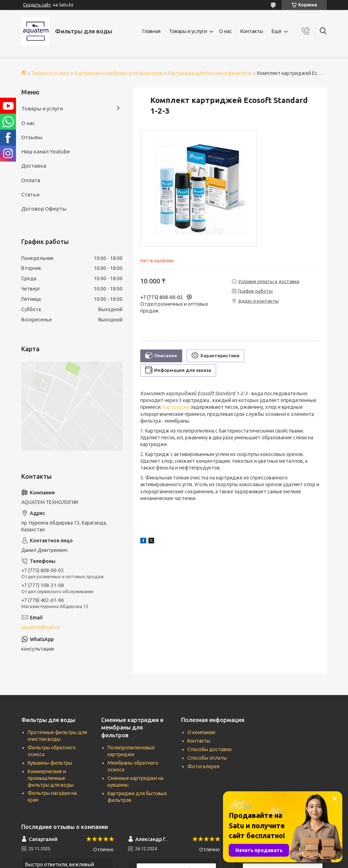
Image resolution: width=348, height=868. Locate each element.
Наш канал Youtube (46, 151)
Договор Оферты (44, 209)
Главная (151, 31)
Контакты (252, 31)
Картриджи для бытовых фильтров (210, 73)
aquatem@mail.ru (40, 627)
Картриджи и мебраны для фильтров (119, 73)
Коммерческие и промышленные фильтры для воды (51, 778)
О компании (201, 732)
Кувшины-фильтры (50, 763)
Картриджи (176, 407)
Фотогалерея (203, 766)
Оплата (31, 180)
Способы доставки (210, 749)
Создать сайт (37, 5)
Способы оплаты (207, 758)
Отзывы (32, 137)
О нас (225, 31)
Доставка (34, 166)
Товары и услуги (188, 31)
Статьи (30, 194)
